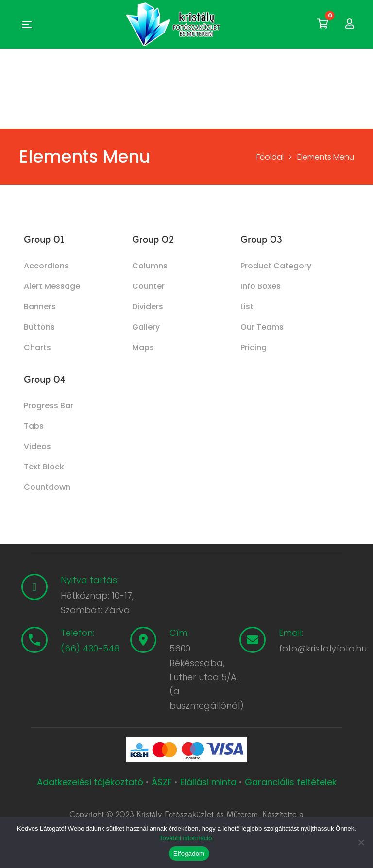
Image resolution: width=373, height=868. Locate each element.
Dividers (148, 307)
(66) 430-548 (90, 648)
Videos (37, 446)
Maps (143, 347)
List (247, 307)
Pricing (254, 347)
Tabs (34, 426)
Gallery (146, 327)
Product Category (276, 266)
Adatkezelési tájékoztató (91, 782)
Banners (40, 307)
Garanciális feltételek (291, 782)
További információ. (186, 838)
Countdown (47, 487)
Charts (37, 347)
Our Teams (262, 327)
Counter (148, 286)
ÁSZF (162, 782)
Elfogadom (189, 854)
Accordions (46, 266)
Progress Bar (49, 406)
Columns (150, 266)
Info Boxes (261, 286)
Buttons (39, 327)
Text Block (44, 467)
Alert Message (52, 286)
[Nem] (361, 842)
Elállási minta (208, 782)
